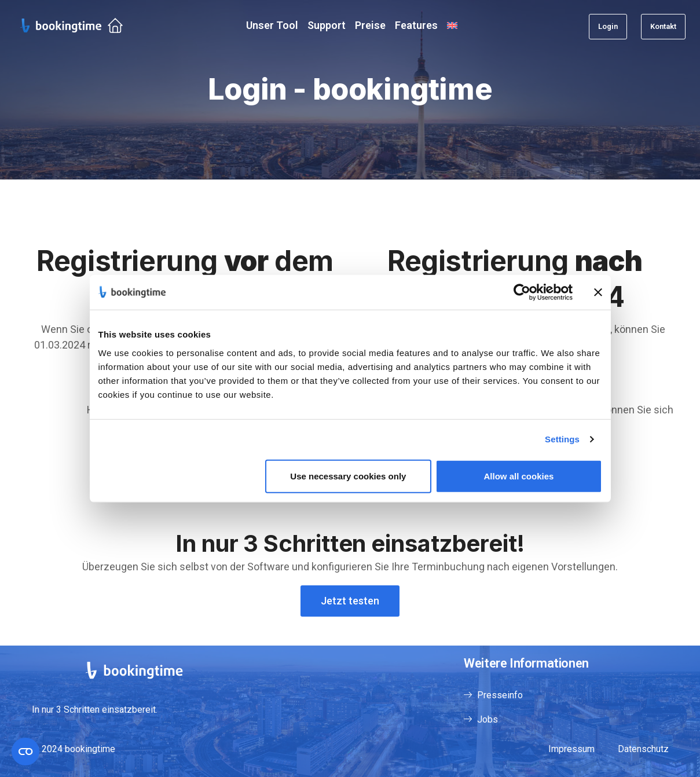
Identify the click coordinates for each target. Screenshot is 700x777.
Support (327, 25)
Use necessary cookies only (348, 476)
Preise (370, 25)
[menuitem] (452, 25)
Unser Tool (272, 25)
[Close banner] (598, 292)
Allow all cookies (519, 476)
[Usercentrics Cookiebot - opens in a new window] (522, 292)
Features (416, 25)
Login (608, 26)
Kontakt (663, 26)
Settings (562, 439)
